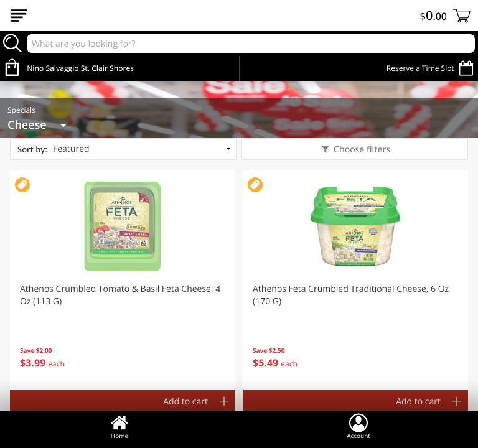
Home (119, 426)
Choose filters (361, 150)
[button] (123, 280)
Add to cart (185, 402)
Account (358, 426)
